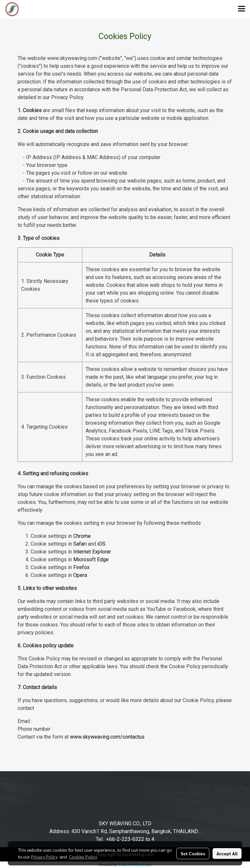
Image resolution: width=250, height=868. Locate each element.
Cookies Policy (83, 857)
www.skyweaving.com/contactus (107, 737)
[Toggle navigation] (242, 9)
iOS (101, 544)
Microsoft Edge (91, 559)
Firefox (81, 567)
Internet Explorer (92, 552)
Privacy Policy (44, 857)
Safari (80, 544)
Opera (80, 575)
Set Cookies (193, 853)
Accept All (227, 853)
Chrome (82, 536)
